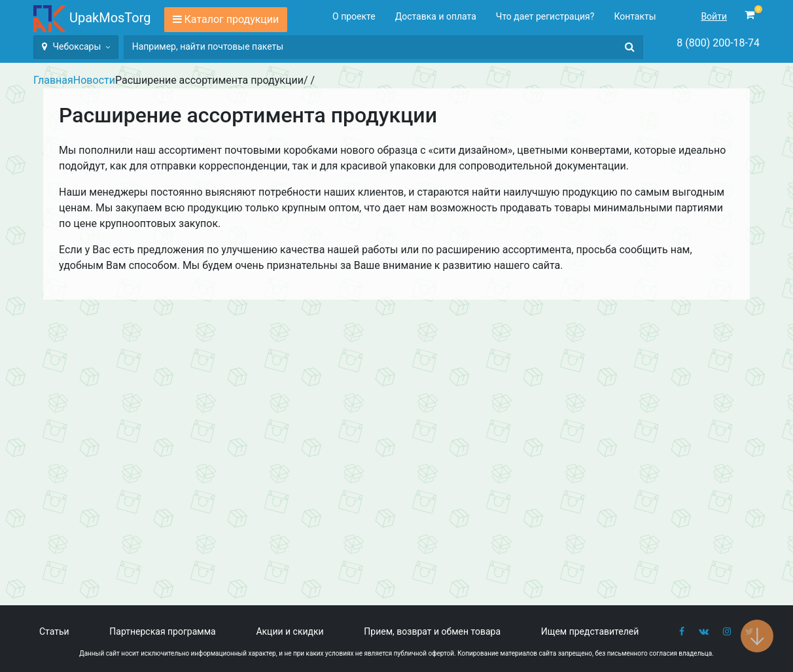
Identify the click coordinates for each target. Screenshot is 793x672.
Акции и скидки (290, 631)
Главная (53, 80)
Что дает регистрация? (545, 16)
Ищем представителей (590, 631)
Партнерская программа (162, 631)
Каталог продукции (232, 19)
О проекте (354, 16)
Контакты (635, 16)
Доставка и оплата (436, 16)
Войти (714, 16)
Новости (94, 80)
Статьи (54, 631)
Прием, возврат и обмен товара (432, 631)
